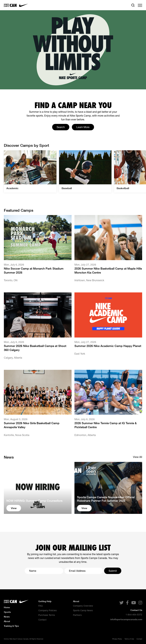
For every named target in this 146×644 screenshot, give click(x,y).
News (7, 617)
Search (61, 127)
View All (138, 457)
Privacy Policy (117, 639)
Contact (42, 620)
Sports (7, 612)
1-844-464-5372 (134, 615)
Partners (77, 615)
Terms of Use (129, 639)
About (7, 621)
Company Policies (47, 610)
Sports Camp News (83, 610)
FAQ (41, 606)
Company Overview (83, 606)
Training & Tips (11, 626)
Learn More (83, 127)
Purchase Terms (47, 615)
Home (7, 607)
